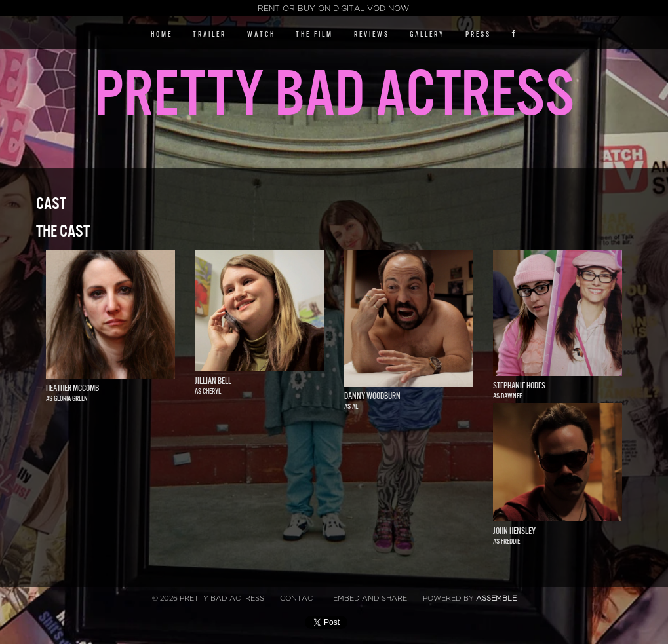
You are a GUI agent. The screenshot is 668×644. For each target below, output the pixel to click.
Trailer (209, 34)
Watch (261, 34)
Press (478, 34)
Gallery (427, 34)
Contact (299, 598)
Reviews (372, 34)
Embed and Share (370, 598)
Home (162, 34)
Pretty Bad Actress (334, 95)
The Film (314, 34)
